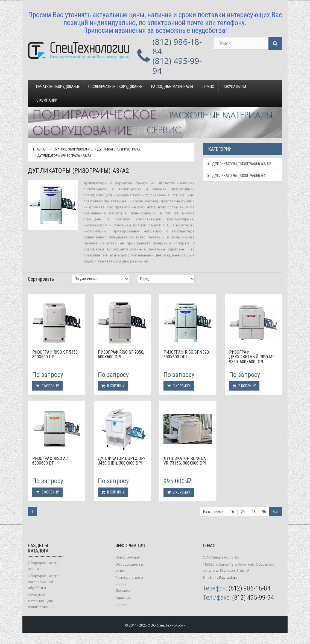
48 (253, 512)
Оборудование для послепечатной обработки (44, 582)
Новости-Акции (128, 557)
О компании (47, 100)
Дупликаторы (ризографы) (119, 149)
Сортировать (41, 279)
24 (243, 512)
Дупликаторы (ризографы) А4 (236, 176)
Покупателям (234, 87)
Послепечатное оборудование (115, 87)
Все (276, 512)
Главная (40, 149)
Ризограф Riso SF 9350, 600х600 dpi (121, 355)
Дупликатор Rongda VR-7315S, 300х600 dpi (185, 461)
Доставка (123, 591)
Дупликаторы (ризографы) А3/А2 (64, 156)
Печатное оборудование (58, 87)
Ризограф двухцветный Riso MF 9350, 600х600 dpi (252, 357)
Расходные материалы (172, 87)
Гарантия (123, 598)
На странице (213, 512)
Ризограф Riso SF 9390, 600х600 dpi (187, 355)
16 (232, 512)
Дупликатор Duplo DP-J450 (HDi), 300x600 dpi (122, 461)
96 (264, 512)
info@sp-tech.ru (225, 577)
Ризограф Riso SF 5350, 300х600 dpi (55, 355)
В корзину (47, 386)
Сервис (208, 87)
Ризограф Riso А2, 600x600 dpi (50, 461)
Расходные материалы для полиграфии (40, 601)
